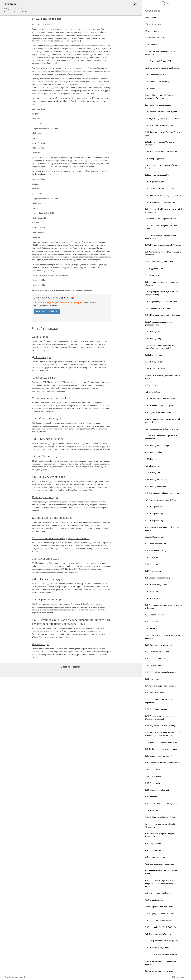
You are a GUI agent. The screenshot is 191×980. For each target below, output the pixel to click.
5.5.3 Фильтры (151, 628)
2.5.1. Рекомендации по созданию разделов (163, 195)
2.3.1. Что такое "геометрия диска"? (160, 125)
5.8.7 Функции (151, 797)
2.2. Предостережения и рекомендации (161, 112)
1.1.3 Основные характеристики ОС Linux (163, 68)
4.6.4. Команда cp (153, 466)
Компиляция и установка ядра (52, 518)
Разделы (76, 667)
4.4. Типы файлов (153, 392)
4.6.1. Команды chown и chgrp (158, 445)
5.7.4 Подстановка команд (156, 709)
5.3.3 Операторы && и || (155, 571)
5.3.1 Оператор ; (152, 557)
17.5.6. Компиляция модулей (15, 977)
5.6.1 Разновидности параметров (159, 645)
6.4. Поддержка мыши (154, 850)
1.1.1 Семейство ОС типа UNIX (158, 61)
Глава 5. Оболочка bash (155, 537)
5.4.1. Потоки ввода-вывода (157, 585)
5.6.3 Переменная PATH (155, 659)
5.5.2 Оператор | (152, 622)
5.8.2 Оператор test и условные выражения (163, 763)
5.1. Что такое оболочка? (155, 544)
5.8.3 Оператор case (153, 770)
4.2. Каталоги (151, 385)
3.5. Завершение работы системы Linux (162, 301)
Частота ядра (41, 644)
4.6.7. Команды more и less (156, 486)
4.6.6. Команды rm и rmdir (156, 480)
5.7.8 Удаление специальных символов (161, 742)
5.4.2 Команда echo (153, 591)
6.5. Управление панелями (156, 857)
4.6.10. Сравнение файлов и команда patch (163, 493)
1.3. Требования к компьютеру (158, 82)
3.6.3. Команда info (153, 332)
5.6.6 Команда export (154, 679)
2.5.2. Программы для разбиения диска (161, 202)
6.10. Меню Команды (154, 900)
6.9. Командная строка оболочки (159, 893)
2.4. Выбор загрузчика (155, 158)
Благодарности (151, 45)
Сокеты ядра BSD (44, 378)
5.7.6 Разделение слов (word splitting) (161, 726)
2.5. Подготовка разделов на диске (159, 189)
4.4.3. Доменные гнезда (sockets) (159, 412)
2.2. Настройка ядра (45, 559)
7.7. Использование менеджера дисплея (162, 954)
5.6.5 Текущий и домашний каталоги (160, 672)
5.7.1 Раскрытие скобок (155, 693)
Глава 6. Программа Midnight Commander (162, 817)
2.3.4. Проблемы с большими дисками (161, 152)
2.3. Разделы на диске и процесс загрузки (162, 119)
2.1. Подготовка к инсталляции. (158, 105)
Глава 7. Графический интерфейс (159, 907)
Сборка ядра (40, 337)
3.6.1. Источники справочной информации (163, 315)
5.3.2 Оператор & (152, 564)
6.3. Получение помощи (155, 843)
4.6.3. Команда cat (153, 459)
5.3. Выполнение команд (155, 551)
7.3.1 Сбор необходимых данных (159, 920)
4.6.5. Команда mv (153, 473)
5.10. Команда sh (152, 810)
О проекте (65, 667)
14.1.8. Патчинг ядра (46, 456)
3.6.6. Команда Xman (154, 355)
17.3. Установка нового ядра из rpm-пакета (61, 538)
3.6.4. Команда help (153, 338)
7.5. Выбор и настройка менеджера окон (162, 941)
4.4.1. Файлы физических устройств (160, 399)
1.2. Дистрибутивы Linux (156, 75)
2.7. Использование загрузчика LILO (160, 219)
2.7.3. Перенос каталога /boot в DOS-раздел (163, 245)
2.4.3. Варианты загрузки (156, 182)
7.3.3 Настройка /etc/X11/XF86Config (161, 927)
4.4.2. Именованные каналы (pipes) (160, 406)
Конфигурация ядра (45, 497)
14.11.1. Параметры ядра (48, 477)
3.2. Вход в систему (153, 275)
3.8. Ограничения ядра (47, 599)
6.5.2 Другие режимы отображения (160, 864)
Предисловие (151, 17)
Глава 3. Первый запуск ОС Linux (159, 262)
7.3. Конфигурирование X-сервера (159, 914)
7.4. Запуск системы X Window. (158, 934)
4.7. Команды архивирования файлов (161, 500)
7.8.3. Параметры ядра (47, 579)
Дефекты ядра (41, 357)
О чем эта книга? (152, 31)
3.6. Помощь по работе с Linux (158, 308)
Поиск (166, 3)
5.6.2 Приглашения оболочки (157, 652)
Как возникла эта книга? (155, 38)
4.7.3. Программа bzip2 (155, 520)
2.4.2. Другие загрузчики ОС (157, 175)
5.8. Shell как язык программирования (161, 749)
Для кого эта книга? (153, 24)
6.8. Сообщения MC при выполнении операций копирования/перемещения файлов (161, 883)
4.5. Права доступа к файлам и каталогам (162, 429)
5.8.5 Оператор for (153, 783)
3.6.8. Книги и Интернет (155, 369)
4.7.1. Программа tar (154, 507)
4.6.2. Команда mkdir (154, 452)
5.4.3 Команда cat (152, 598)
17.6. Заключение (178, 977)
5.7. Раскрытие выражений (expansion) (161, 686)
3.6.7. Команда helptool (155, 362)
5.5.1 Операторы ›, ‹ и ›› (155, 615)
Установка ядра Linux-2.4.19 (51, 398)
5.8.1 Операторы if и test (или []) (159, 756)
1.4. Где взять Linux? (154, 88)
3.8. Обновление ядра (46, 418)
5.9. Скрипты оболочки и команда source (162, 804)
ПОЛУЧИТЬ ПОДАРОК (47, 311)
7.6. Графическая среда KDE (157, 948)
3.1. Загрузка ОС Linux (155, 268)
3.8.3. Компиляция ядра (48, 439)
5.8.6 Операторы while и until (157, 790)
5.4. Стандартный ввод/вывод (158, 578)
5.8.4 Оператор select (154, 776)
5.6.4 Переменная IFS (154, 665)
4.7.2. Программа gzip (154, 514)
